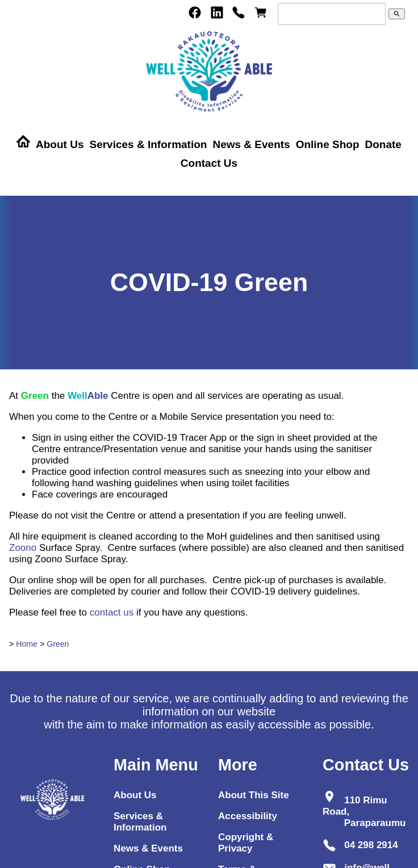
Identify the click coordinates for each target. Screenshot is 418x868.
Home (27, 644)
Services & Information (148, 144)
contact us (112, 612)
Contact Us (209, 163)
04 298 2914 (371, 845)
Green (58, 644)
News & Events (251, 144)
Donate (383, 144)
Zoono (23, 548)
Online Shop (328, 144)
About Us (60, 144)
